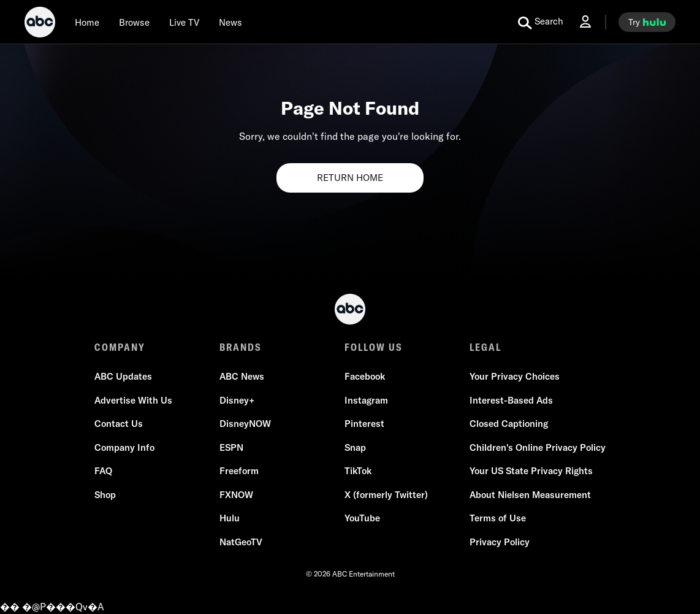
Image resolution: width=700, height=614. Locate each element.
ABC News (242, 376)
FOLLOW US (374, 347)
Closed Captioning (509, 424)
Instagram (366, 400)
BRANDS (241, 347)
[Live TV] (184, 22)
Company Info (124, 447)
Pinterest (364, 424)
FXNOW (236, 495)
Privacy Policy (500, 542)
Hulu (230, 518)
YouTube (362, 518)
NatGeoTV (241, 542)
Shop (105, 495)
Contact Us (119, 424)
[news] (230, 22)
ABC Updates (123, 376)
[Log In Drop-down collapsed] (585, 22)
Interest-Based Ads (511, 400)
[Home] (87, 22)
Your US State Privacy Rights (531, 471)
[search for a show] (541, 22)
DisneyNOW (245, 424)
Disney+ (237, 400)
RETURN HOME (350, 178)
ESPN (231, 447)
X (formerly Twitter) (386, 495)
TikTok (358, 471)
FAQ (103, 471)
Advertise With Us (133, 400)
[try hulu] (647, 22)
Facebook (365, 376)
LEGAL (485, 347)
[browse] (134, 22)
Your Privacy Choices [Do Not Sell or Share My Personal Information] (515, 376)
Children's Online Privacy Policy (538, 447)
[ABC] (40, 24)
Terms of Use (498, 518)
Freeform (239, 471)
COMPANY (120, 347)
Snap (355, 447)
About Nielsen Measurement (530, 495)
